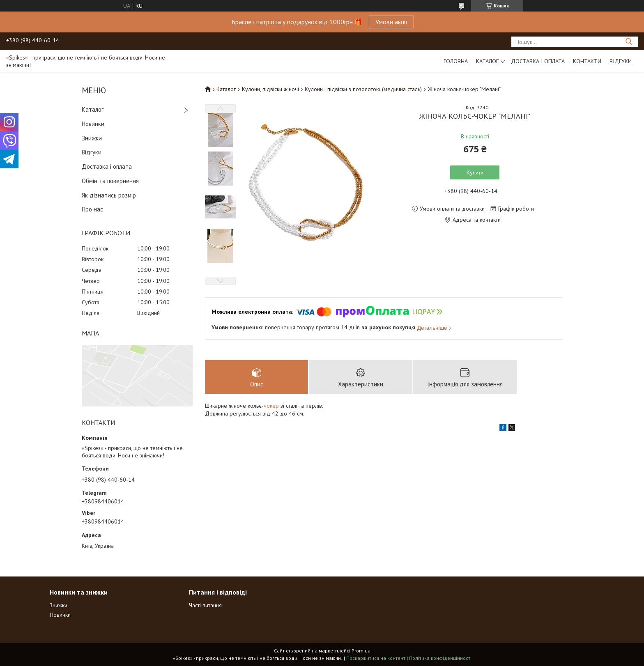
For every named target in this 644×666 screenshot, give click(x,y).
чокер (271, 406)
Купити (475, 172)
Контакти (587, 61)
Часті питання (205, 605)
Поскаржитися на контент (376, 658)
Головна (456, 61)
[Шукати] (629, 42)
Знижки (92, 138)
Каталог (487, 61)
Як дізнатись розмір (109, 195)
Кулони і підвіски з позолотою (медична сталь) (363, 89)
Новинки (93, 124)
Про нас (92, 209)
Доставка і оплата (538, 61)
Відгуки (621, 61)
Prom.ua (361, 651)
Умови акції (391, 22)
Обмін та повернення (110, 181)
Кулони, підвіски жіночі (270, 89)
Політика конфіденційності (440, 658)
